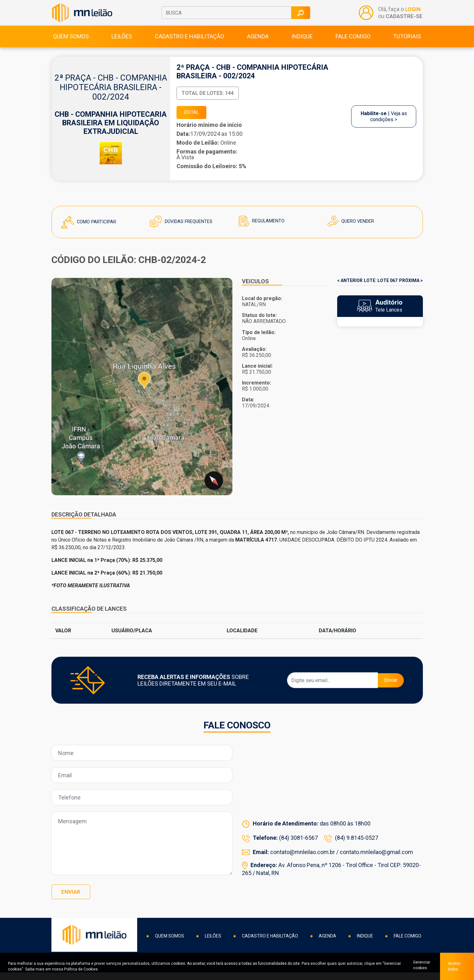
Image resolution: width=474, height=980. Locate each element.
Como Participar (91, 233)
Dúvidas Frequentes (184, 232)
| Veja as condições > (384, 126)
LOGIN (412, 14)
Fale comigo (353, 45)
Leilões (122, 45)
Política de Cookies (81, 969)
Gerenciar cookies (419, 966)
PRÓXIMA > (411, 291)
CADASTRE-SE (404, 20)
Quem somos (71, 45)
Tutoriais (407, 45)
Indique (302, 45)
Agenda (258, 45)
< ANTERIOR (350, 291)
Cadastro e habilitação (190, 45)
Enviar (391, 691)
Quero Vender (353, 232)
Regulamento (263, 232)
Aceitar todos (455, 966)
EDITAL (194, 122)
